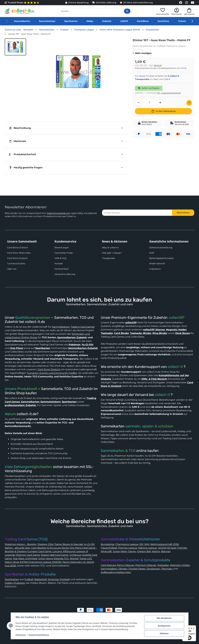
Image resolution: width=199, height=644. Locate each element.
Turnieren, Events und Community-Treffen (52, 373)
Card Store (163, 21)
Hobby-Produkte (15, 583)
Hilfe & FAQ (60, 258)
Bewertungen (62, 248)
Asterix (156, 551)
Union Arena (46, 559)
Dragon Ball (144, 551)
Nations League (148, 548)
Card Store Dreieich (17, 258)
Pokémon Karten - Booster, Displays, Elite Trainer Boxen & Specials (44, 544)
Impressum (155, 269)
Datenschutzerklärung (58, 213)
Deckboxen (153, 569)
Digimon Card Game (28, 555)
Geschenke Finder (64, 253)
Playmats (167, 569)
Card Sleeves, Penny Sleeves (118, 565)
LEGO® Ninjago (167, 548)
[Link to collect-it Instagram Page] (187, 3)
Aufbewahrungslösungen (116, 572)
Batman (166, 551)
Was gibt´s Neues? (112, 253)
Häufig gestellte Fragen (26, 168)
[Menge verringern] (138, 103)
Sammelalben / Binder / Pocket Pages (123, 569)
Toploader (163, 565)
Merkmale (18, 141)
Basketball (41, 579)
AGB (152, 253)
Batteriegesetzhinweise (161, 258)
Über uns (12, 269)
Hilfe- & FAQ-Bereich (154, 379)
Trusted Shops (22, 3)
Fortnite (182, 548)
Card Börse (143, 21)
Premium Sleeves (146, 565)
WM (147, 544)
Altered (74, 559)
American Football (59, 579)
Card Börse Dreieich (18, 248)
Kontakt (59, 264)
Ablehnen (164, 633)
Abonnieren (183, 213)
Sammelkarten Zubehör (72, 337)
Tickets (182, 21)
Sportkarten (71, 21)
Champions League (127, 544)
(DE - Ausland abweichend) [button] (169, 93)
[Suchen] (94, 11)
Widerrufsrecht (157, 264)
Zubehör (107, 21)
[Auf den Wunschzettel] (189, 103)
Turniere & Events (16, 264)
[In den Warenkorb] (163, 111)
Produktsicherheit (23, 154)
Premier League (128, 548)
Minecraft (106, 551)
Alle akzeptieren (164, 618)
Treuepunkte (108, 258)
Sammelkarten (22, 21)
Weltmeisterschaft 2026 (164, 544)
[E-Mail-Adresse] (137, 213)
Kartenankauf (61, 269)
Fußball (29, 579)
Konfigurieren (164, 626)
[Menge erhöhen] (160, 103)
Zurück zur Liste (13, 30)
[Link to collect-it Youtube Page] (192, 3)
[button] (163, 11)
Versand (158, 65)
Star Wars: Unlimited (25, 559)
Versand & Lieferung (65, 274)
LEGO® (124, 21)
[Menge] (149, 103)
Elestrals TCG (61, 559)
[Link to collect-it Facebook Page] (181, 3)
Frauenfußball (109, 548)
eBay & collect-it (110, 248)
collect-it (175, 367)
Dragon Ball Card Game (55, 555)
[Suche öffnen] (127, 11)
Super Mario (120, 551)
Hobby (90, 21)
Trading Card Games (83, 327)
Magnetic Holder (180, 565)
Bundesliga (108, 544)
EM (141, 544)
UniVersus (75, 555)
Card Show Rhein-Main (19, 253)
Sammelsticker (47, 21)
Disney (132, 551)
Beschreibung (20, 128)
